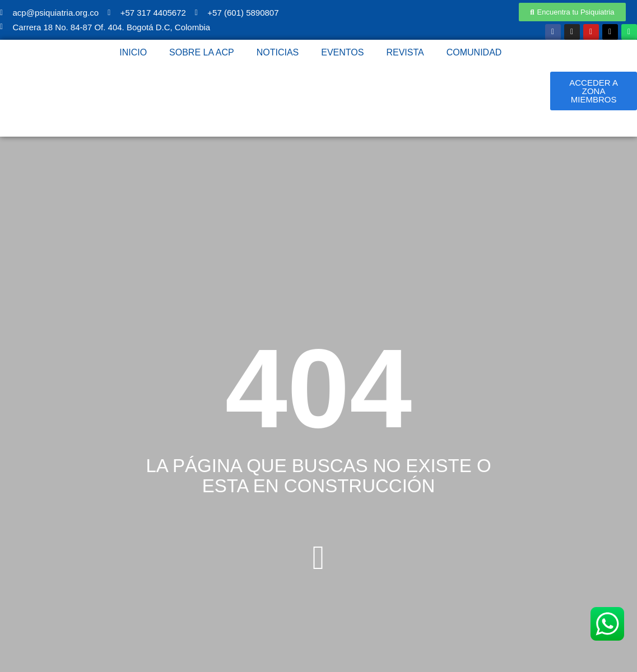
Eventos (342, 52)
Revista (405, 52)
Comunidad (474, 52)
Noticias (278, 52)
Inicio (133, 52)
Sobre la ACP (202, 52)
